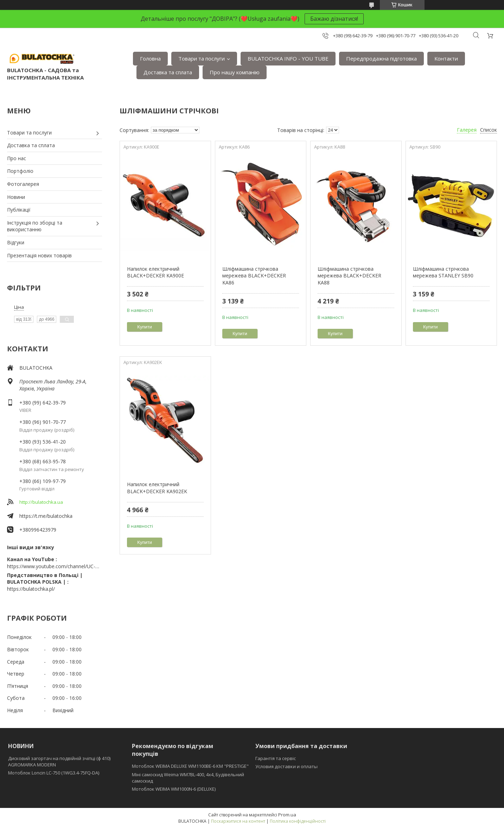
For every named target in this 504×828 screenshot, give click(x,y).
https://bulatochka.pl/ (31, 589)
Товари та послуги (202, 58)
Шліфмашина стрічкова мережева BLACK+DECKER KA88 (349, 276)
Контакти (446, 58)
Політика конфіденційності (298, 821)
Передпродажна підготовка (381, 58)
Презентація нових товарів (39, 255)
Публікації (19, 210)
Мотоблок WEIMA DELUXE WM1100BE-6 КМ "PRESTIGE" (190, 766)
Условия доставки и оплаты (286, 766)
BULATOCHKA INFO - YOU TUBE (288, 58)
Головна (150, 58)
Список (489, 130)
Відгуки (16, 242)
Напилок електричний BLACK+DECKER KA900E (155, 272)
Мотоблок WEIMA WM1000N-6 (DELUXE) (174, 789)
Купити (145, 327)
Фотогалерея (23, 184)
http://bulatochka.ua (41, 502)
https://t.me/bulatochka (46, 516)
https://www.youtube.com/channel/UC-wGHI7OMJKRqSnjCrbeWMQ (55, 566)
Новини (16, 197)
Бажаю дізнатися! (334, 19)
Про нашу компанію (235, 72)
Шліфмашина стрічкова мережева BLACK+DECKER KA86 (254, 276)
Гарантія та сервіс (276, 758)
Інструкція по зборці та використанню (35, 226)
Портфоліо (20, 171)
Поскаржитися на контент (238, 821)
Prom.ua (287, 815)
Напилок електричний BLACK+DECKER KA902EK (157, 488)
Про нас (17, 158)
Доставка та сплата (168, 72)
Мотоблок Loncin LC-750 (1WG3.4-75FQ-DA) (54, 773)
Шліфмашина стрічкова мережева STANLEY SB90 (443, 272)
